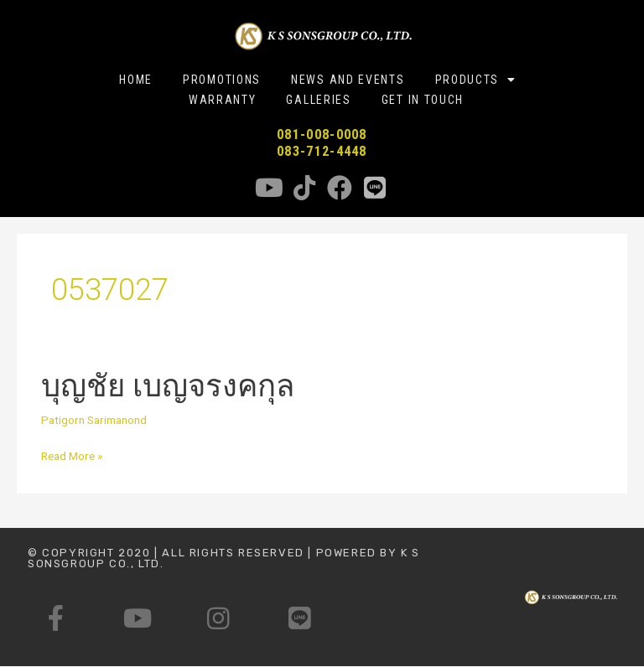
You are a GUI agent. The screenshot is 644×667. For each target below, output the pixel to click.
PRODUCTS (476, 80)
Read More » (72, 456)
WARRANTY (223, 100)
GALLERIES (318, 100)
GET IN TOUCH (423, 100)
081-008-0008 (322, 134)
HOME (136, 80)
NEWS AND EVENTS (348, 80)
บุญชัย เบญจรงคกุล (168, 386)
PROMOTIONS (222, 80)
